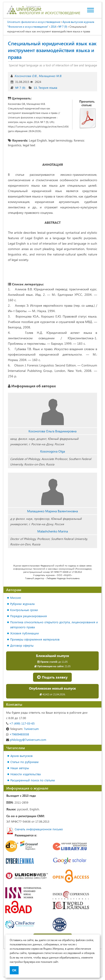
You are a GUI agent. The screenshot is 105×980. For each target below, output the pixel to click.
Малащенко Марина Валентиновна (52, 511)
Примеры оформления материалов (35, 639)
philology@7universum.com (26, 740)
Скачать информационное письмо (39, 829)
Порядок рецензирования (29, 616)
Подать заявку (52, 677)
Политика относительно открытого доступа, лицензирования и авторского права (54, 625)
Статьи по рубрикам (24, 762)
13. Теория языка (45, 88)
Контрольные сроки (24, 610)
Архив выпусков (21, 756)
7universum (22, 729)
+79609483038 (18, 734)
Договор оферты (22, 645)
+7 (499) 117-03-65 (20, 723)
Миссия (16, 598)
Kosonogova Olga (53, 451)
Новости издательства (26, 774)
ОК (14, 970)
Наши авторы (20, 768)
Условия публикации (25, 633)
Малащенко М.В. (50, 76)
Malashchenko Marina (53, 531)
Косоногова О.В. (26, 76)
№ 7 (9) (20, 88)
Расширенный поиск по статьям (33, 780)
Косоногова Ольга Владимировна (52, 431)
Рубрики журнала (22, 604)
